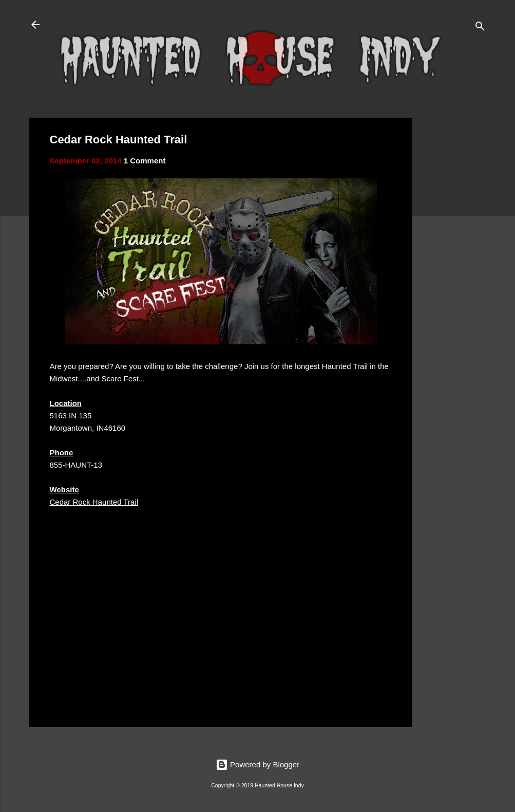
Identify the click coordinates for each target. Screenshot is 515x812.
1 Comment (145, 161)
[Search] (480, 28)
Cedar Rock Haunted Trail (94, 502)
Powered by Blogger (257, 764)
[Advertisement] (453, 272)
